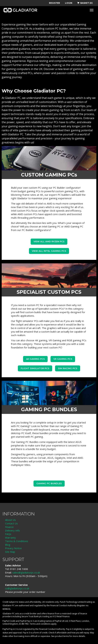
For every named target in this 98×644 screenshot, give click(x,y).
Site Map (10, 552)
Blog (8, 545)
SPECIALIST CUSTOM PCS (49, 292)
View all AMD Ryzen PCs (49, 241)
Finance (9, 527)
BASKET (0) (85, 3)
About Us (10, 520)
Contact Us (11, 523)
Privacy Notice (13, 548)
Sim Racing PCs (68, 368)
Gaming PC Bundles (49, 483)
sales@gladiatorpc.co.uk (26, 572)
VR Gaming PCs (63, 359)
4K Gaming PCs (35, 359)
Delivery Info (12, 530)
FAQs (8, 534)
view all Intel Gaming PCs (49, 251)
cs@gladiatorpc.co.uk (17, 588)
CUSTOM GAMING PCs (49, 175)
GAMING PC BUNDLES (49, 409)
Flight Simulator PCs (35, 368)
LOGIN (69, 3)
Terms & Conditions (17, 541)
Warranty (10, 538)
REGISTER (54, 3)
